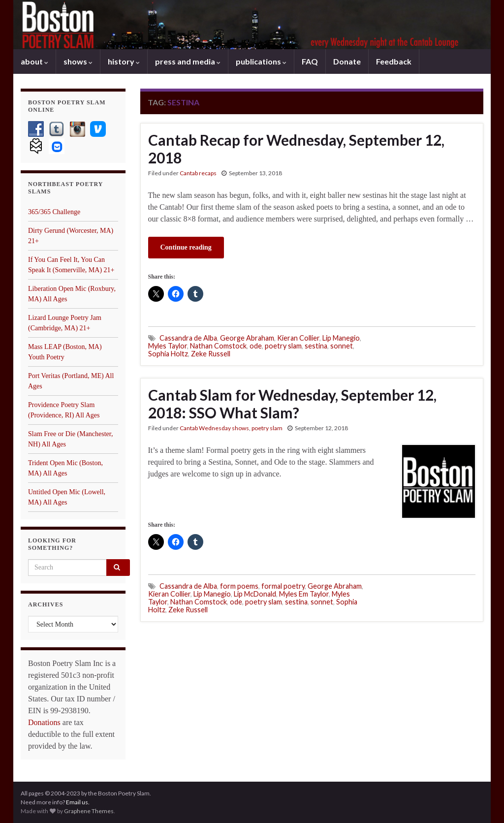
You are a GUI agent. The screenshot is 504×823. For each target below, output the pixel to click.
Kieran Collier (298, 338)
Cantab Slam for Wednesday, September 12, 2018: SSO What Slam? (292, 404)
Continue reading (186, 247)
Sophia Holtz (168, 354)
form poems (239, 586)
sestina (316, 346)
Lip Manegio (341, 338)
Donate (347, 61)
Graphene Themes (89, 811)
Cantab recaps (198, 173)
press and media (188, 61)
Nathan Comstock (218, 346)
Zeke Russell (211, 354)
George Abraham (247, 338)
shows (78, 61)
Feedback (394, 61)
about (34, 61)
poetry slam (283, 346)
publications (261, 61)
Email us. (78, 802)
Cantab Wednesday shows (214, 428)
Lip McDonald (255, 594)
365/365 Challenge (54, 212)
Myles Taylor (168, 346)
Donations (44, 722)
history (124, 61)
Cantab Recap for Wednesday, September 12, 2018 (296, 149)
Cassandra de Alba (188, 338)
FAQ (310, 61)
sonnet (342, 346)
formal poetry (283, 586)
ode (256, 346)
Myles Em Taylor (304, 594)
